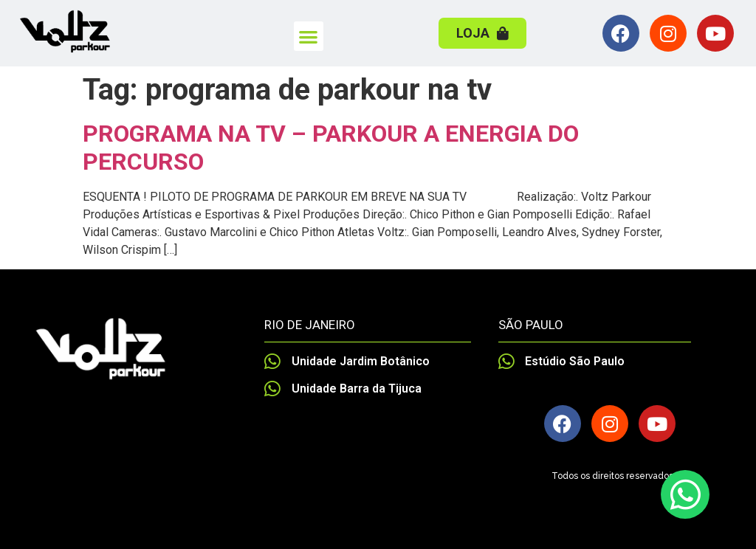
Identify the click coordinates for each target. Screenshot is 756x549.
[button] (309, 37)
